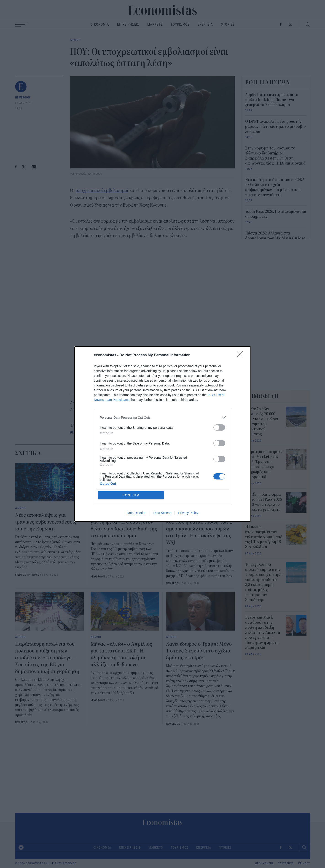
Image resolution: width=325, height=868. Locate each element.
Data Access (162, 513)
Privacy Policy (188, 513)
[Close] (242, 355)
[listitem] (163, 417)
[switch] (219, 427)
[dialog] (163, 434)
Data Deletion (137, 513)
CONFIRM (131, 495)
